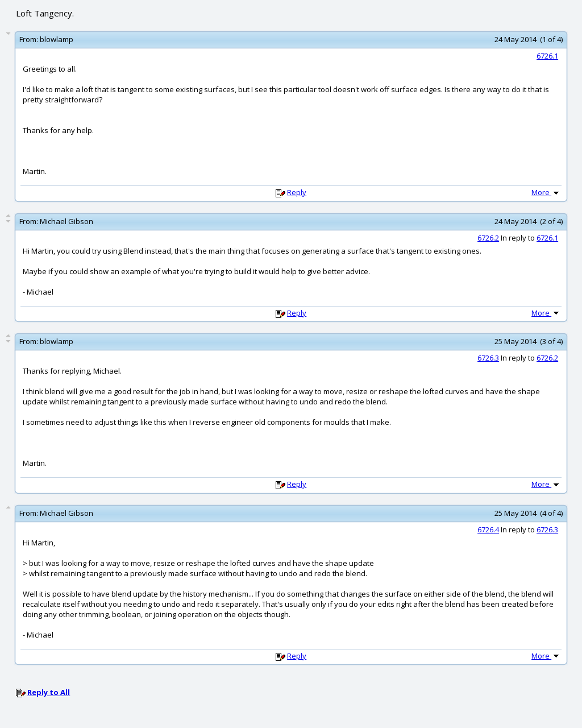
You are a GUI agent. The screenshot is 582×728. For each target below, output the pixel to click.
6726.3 (488, 358)
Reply (297, 192)
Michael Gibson (66, 221)
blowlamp (57, 39)
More (546, 192)
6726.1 (547, 56)
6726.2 (488, 238)
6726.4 (488, 530)
